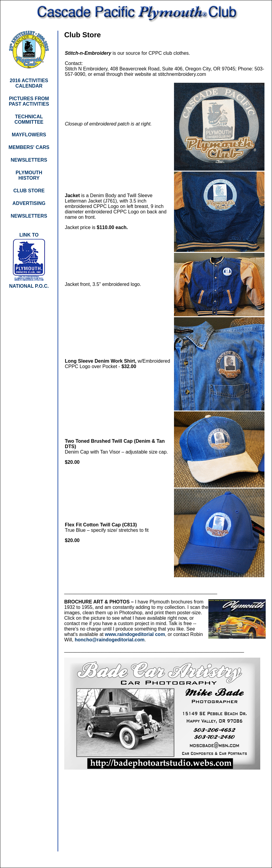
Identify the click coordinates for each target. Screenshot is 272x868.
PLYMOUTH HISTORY (29, 175)
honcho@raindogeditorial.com (110, 640)
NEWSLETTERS (29, 216)
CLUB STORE (29, 191)
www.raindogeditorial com (135, 634)
